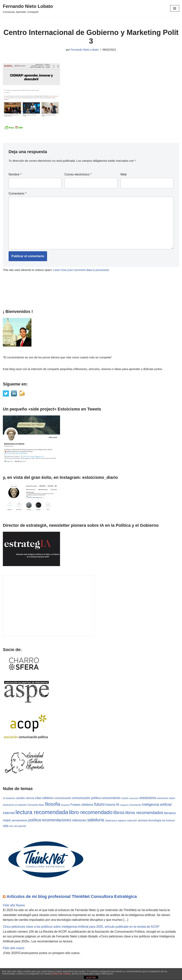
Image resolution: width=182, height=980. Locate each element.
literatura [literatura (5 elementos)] (170, 813)
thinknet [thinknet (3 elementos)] (170, 821)
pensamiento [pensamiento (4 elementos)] (20, 821)
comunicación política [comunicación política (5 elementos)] (86, 798)
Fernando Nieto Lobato (85, 50)
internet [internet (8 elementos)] (9, 813)
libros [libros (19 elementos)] (119, 813)
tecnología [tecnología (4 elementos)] (155, 821)
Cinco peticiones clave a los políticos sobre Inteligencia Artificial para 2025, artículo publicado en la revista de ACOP (81, 927)
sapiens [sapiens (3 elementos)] (122, 821)
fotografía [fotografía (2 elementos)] (65, 805)
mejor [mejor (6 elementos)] (7, 820)
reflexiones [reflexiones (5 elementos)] (79, 820)
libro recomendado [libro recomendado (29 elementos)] (91, 812)
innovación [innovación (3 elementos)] (136, 805)
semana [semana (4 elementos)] (143, 821)
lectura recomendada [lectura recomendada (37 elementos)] (42, 812)
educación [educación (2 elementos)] (134, 798)
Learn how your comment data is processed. (81, 270)
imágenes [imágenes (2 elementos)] (124, 805)
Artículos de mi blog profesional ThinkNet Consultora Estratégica (72, 896)
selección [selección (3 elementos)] (132, 821)
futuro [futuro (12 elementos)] (99, 804)
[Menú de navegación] (175, 8)
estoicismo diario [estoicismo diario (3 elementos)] (166, 798)
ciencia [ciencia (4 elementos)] (30, 798)
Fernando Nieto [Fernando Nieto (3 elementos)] (36, 805)
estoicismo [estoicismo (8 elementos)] (148, 798)
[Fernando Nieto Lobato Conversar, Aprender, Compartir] (28, 8)
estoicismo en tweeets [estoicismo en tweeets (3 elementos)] (15, 805)
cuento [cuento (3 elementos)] (125, 798)
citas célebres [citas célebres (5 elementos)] (44, 798)
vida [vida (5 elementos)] (6, 826)
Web (124, 175)
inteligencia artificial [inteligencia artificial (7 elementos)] (157, 805)
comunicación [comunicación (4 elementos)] (63, 798)
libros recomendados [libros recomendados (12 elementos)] (144, 813)
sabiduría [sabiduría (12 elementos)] (96, 820)
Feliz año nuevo (14, 948)
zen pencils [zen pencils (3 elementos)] (20, 826)
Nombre (15, 175)
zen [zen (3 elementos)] (11, 826)
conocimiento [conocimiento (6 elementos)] (111, 798)
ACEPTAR (91, 978)
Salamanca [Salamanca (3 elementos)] (111, 821)
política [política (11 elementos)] (35, 820)
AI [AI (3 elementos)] (4, 798)
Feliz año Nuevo (14, 905)
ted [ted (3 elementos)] (164, 821)
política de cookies (61, 974)
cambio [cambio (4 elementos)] (20, 798)
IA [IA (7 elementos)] (118, 805)
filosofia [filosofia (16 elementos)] (53, 804)
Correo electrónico (78, 175)
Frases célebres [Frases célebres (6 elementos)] (82, 805)
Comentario (17, 193)
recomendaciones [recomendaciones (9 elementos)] (56, 820)
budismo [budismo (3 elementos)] (10, 798)
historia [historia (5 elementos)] (110, 805)
